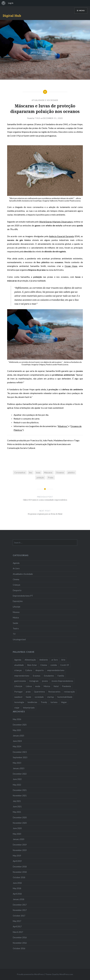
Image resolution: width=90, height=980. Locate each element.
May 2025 (17, 730)
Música (16, 618)
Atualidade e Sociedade (45, 100)
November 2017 (20, 910)
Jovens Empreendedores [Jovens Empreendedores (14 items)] (62, 681)
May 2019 (17, 856)
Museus (16, 612)
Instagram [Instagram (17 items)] (34, 681)
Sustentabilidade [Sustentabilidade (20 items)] (65, 697)
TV (14, 634)
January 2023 (18, 768)
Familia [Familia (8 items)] (61, 676)
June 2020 (17, 828)
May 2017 (17, 921)
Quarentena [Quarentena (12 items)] (39, 692)
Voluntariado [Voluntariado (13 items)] (29, 708)
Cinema (16, 579)
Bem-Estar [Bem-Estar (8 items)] (32, 665)
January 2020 (18, 839)
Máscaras (48, 473)
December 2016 (20, 937)
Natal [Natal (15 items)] (56, 686)
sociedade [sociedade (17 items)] (39, 697)
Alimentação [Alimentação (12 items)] (30, 660)
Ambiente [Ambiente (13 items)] (44, 660)
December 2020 (20, 817)
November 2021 (20, 796)
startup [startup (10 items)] (51, 697)
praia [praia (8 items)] (28, 692)
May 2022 (17, 785)
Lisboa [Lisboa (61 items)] (29, 686)
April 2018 (17, 894)
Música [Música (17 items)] (47, 686)
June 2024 (17, 741)
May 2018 (17, 888)
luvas (38, 473)
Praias (51, 478)
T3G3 (37, 118)
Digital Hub (12, 16)
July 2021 (17, 801)
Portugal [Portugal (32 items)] (18, 692)
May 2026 (17, 719)
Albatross (62, 426)
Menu (82, 10)
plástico (71, 473)
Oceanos (60, 473)
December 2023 (20, 752)
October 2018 (19, 877)
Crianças (17, 585)
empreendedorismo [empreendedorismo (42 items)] (56, 670)
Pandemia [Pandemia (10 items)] (66, 686)
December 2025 (20, 725)
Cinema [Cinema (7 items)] (44, 665)
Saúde (15, 623)
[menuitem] (4, 3)
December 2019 (20, 845)
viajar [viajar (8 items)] (17, 708)
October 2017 (19, 916)
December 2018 (20, 867)
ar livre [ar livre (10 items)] (55, 660)
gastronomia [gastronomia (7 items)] (20, 681)
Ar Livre (16, 568)
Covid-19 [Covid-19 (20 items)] (65, 665)
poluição (40, 478)
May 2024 (17, 746)
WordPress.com (66, 974)
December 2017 (20, 905)
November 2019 (20, 850)
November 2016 (20, 943)
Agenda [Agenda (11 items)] (18, 660)
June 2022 (17, 779)
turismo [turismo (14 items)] (54, 702)
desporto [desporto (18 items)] (40, 670)
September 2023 (20, 757)
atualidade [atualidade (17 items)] (19, 665)
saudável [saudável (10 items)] (18, 697)
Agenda (16, 563)
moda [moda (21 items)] (38, 686)
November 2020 (20, 823)
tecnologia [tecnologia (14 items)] (19, 702)
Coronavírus (20, 473)
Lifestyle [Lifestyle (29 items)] (18, 686)
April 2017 (17, 927)
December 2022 (20, 774)
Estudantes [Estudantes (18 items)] (49, 676)
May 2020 (17, 834)
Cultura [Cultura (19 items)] (29, 670)
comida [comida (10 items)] (54, 665)
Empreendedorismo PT (23, 596)
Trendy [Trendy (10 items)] (44, 702)
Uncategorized (19, 639)
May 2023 (17, 763)
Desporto (17, 590)
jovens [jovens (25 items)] (45, 681)
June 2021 (17, 807)
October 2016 (19, 948)
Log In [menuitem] (11, 3)
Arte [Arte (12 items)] (63, 660)
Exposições (18, 601)
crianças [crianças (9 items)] (18, 670)
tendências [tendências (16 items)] (32, 702)
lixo (31, 473)
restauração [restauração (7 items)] (69, 692)
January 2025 (18, 736)
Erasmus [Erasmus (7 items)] (37, 676)
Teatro (16, 629)
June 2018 (17, 883)
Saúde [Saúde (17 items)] (28, 697)
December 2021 (20, 790)
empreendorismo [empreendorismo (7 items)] (22, 676)
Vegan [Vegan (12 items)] (64, 702)
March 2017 (18, 932)
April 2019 (17, 861)
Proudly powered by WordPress (30, 974)
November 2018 (20, 872)
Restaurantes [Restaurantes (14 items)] (54, 692)
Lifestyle (17, 607)
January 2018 (18, 899)
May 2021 (17, 812)
